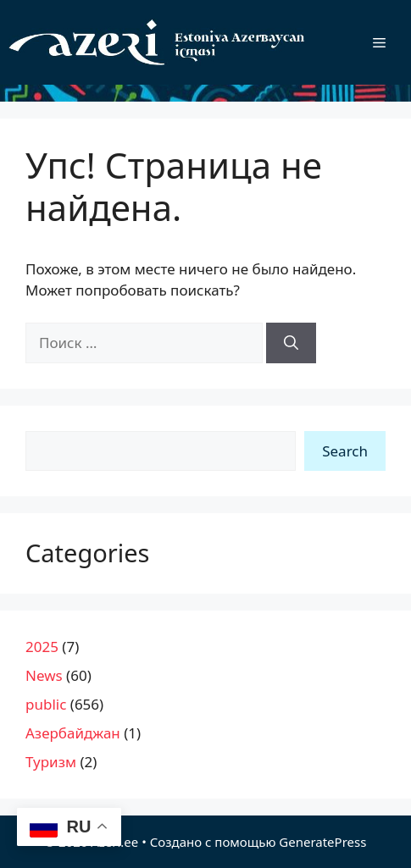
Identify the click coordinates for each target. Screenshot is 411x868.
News (44, 675)
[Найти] (291, 343)
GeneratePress (322, 842)
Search (345, 451)
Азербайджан (73, 733)
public (46, 704)
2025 (42, 647)
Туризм (51, 762)
